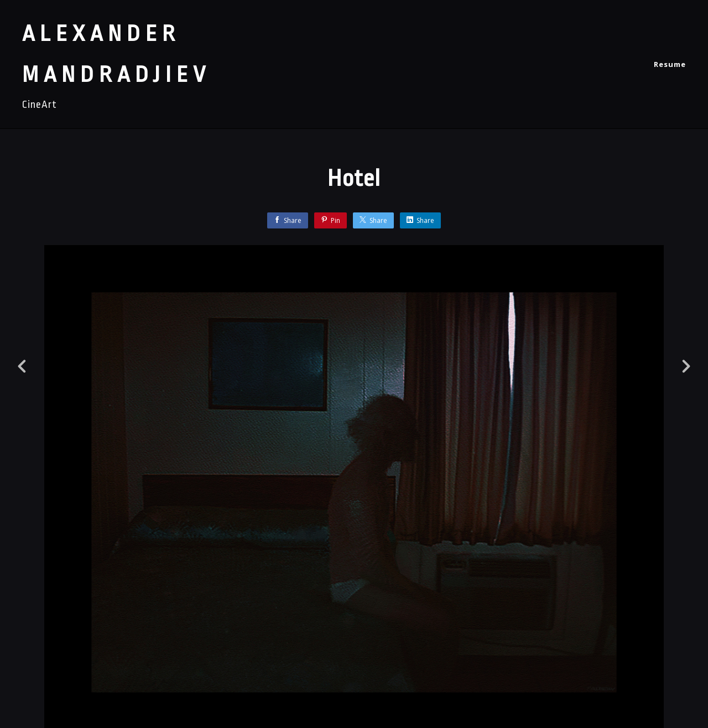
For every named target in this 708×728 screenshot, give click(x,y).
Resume (670, 64)
